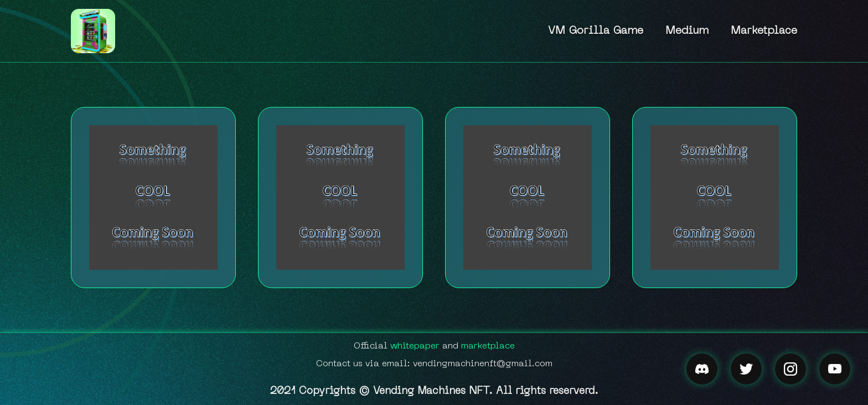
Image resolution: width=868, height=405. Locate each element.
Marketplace (764, 31)
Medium (687, 31)
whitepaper (415, 346)
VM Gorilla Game (596, 31)
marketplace (488, 346)
